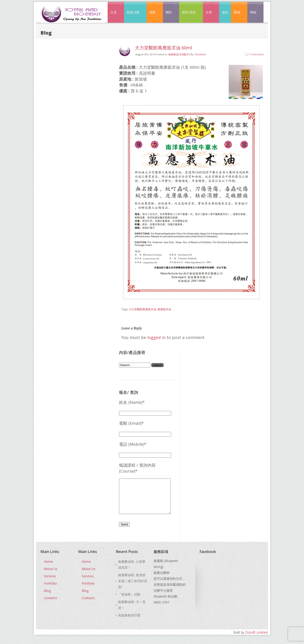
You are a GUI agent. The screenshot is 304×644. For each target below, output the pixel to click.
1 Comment (256, 54)
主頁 (115, 9)
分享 (210, 9)
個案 (153, 9)
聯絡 (254, 9)
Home (48, 568)
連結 (225, 12)
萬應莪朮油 (164, 309)
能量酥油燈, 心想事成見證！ (132, 571)
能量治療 (134, 9)
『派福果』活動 (129, 601)
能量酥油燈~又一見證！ (132, 612)
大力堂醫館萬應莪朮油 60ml (163, 48)
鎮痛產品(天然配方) (179, 54)
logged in (156, 337)
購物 (238, 9)
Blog (47, 597)
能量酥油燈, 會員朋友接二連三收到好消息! (132, 588)
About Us (51, 576)
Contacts (51, 605)
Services (50, 583)
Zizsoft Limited (256, 639)
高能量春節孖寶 (129, 622)
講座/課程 (190, 9)
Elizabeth (200, 54)
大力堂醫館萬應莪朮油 (142, 309)
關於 (170, 9)
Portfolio (50, 590)
